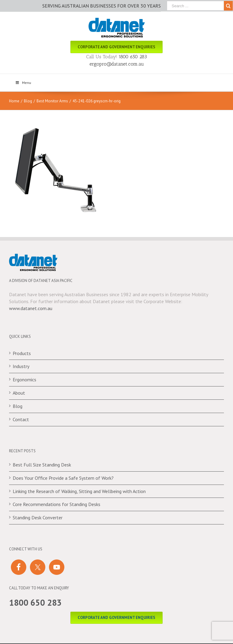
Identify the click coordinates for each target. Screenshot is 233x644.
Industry (21, 366)
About (19, 393)
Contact (21, 419)
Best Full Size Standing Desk (42, 465)
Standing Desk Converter (38, 517)
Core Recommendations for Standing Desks (57, 504)
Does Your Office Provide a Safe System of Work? (63, 478)
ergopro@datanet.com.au (117, 64)
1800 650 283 (133, 57)
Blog (18, 406)
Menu (23, 83)
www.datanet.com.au (31, 308)
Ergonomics (24, 380)
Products (22, 353)
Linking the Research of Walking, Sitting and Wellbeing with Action (79, 491)
